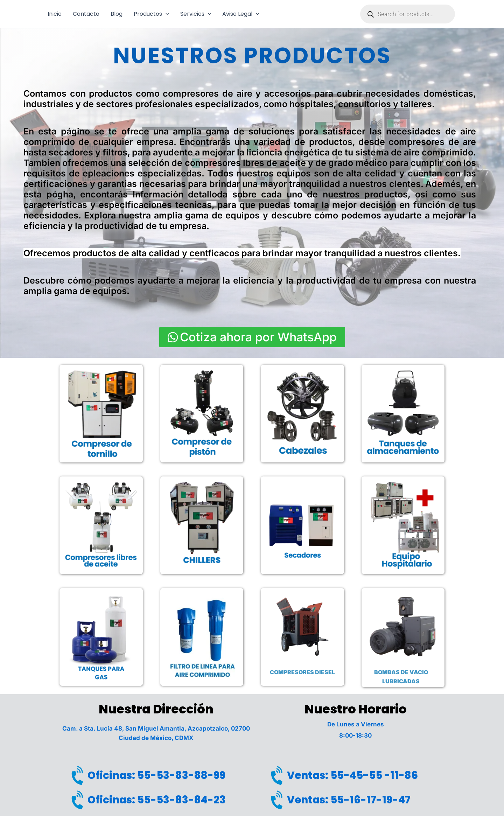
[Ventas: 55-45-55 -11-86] (278, 776)
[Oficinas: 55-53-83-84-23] (79, 800)
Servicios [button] (196, 14)
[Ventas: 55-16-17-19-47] (278, 800)
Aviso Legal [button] (241, 14)
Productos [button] (151, 14)
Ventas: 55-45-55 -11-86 (352, 775)
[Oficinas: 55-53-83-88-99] (79, 776)
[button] (166, 14)
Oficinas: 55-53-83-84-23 (157, 800)
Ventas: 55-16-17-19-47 (349, 800)
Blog (117, 14)
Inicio (55, 14)
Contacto (86, 14)
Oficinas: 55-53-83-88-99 (156, 775)
